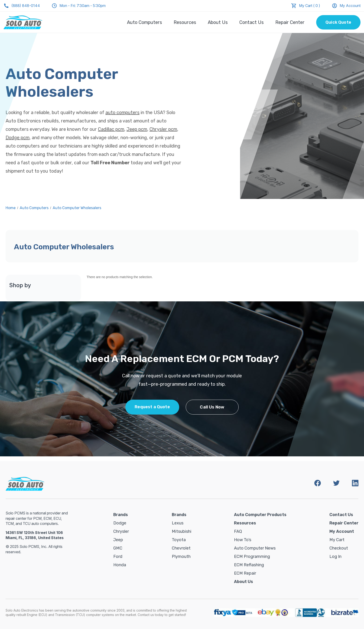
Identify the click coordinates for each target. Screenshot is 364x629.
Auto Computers (145, 22)
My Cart (337, 540)
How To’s (243, 540)
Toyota (179, 540)
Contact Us (252, 22)
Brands (121, 515)
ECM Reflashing (249, 565)
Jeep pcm (137, 129)
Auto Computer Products (260, 515)
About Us (218, 22)
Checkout (339, 548)
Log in (335, 557)
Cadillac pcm (111, 129)
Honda (120, 565)
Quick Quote (338, 22)
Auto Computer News (255, 548)
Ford (118, 557)
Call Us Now (212, 407)
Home (11, 208)
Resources (185, 22)
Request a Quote (152, 407)
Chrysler (121, 531)
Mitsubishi (182, 531)
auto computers (122, 112)
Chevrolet (181, 548)
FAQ (238, 531)
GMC (118, 548)
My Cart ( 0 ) (310, 6)
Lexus (178, 523)
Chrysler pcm (163, 129)
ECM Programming (252, 557)
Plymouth (181, 557)
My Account (346, 6)
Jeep (118, 540)
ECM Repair (245, 573)
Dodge (120, 523)
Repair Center (290, 22)
